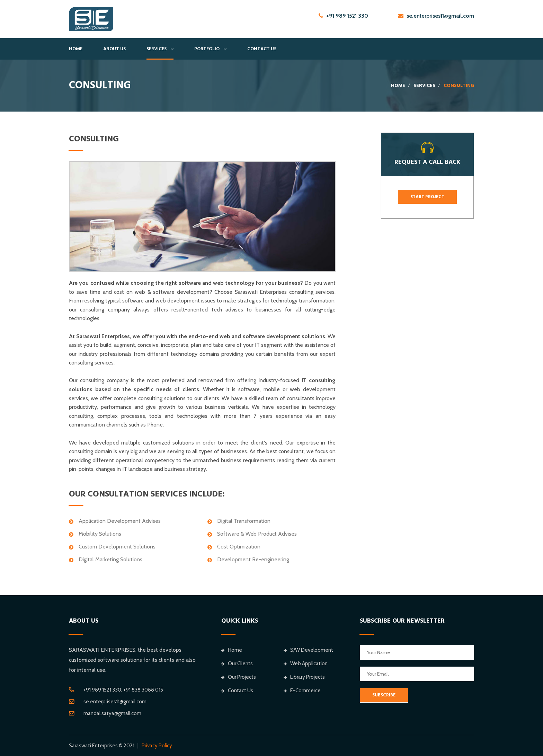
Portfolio (207, 49)
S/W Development (308, 650)
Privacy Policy (157, 746)
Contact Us (262, 49)
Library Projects (304, 677)
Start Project (427, 197)
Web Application (306, 663)
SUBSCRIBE (384, 695)
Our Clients (237, 663)
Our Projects (239, 677)
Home (76, 49)
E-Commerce (302, 691)
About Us (114, 49)
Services (157, 49)
